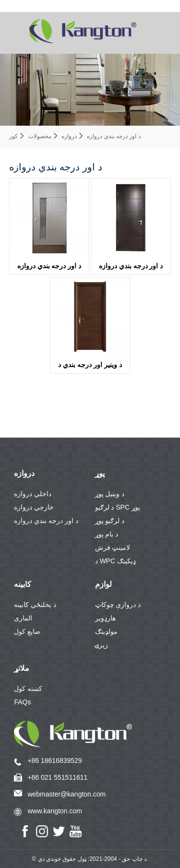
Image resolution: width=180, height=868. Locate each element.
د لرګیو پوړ (110, 521)
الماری (23, 618)
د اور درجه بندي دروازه (114, 136)
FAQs (22, 702)
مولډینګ (106, 631)
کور (13, 136)
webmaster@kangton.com (66, 794)
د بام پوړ (107, 534)
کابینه (23, 584)
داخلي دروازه (33, 494)
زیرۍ (102, 645)
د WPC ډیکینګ (115, 561)
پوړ (100, 473)
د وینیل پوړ (110, 494)
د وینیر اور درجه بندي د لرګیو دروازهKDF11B (90, 367)
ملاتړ (22, 668)
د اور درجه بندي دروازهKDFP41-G (49, 268)
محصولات (40, 136)
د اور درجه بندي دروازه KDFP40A (131, 268)
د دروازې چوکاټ (118, 605)
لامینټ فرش (113, 547)
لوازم (103, 584)
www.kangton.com (55, 811)
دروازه (69, 136)
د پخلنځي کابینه (35, 605)
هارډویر (105, 618)
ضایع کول (27, 631)
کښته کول (28, 689)
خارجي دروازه (34, 507)
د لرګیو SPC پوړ (118, 507)
